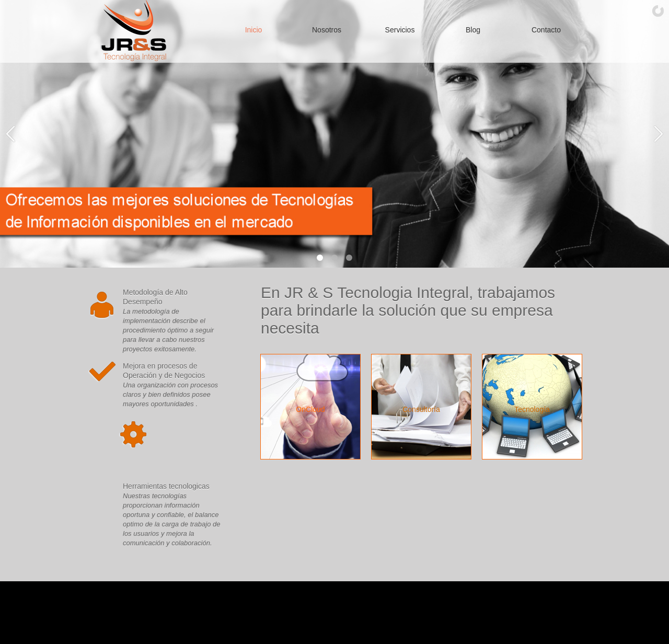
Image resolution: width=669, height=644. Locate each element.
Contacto (546, 30)
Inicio (254, 30)
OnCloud (310, 409)
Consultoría (421, 409)
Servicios (400, 30)
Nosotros (327, 30)
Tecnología (532, 409)
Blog (473, 30)
